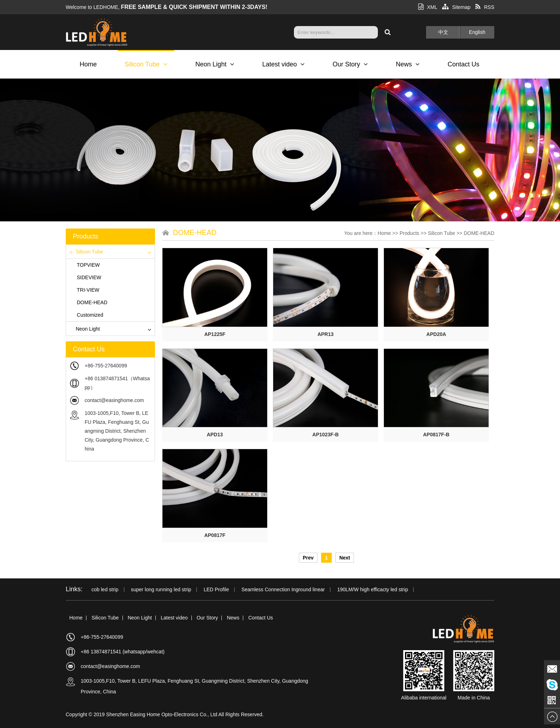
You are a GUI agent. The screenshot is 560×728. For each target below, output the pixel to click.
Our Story (350, 64)
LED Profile (216, 590)
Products (409, 233)
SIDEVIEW (89, 277)
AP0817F (215, 535)
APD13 (215, 435)
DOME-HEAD (92, 302)
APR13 (326, 334)
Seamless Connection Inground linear (283, 590)
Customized (90, 315)
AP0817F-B (436, 435)
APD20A (436, 334)
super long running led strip (161, 590)
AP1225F (215, 334)
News (408, 64)
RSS (485, 7)
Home (88, 64)
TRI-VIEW (88, 290)
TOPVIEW (88, 265)
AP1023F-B (326, 435)
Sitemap (456, 7)
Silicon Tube (146, 64)
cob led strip (105, 590)
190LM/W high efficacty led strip (372, 590)
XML (428, 7)
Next (345, 558)
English (477, 32)
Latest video (283, 64)
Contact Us (463, 64)
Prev (308, 558)
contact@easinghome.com (114, 400)
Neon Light (215, 64)
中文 (443, 32)
